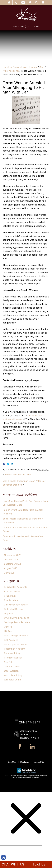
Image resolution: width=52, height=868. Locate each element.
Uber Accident (12, 671)
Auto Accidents (11, 71)
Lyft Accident (11, 640)
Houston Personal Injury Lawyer (20, 67)
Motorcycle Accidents (16, 644)
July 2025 (9, 573)
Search (36, 2)
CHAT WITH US (13, 864)
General (8, 627)
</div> (21, 856)
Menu (43, 2)
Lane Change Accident (16, 636)
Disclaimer (25, 762)
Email (23, 2)
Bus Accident (11, 600)
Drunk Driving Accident (16, 618)
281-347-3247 (34, 27)
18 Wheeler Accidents (15, 587)
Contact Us (39, 762)
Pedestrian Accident (14, 649)
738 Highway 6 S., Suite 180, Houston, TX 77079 (29, 734)
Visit (30, 2)
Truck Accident (12, 666)
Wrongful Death (12, 680)
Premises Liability (13, 658)
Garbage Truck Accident (17, 622)
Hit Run (8, 631)
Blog (42, 67)
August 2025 (11, 568)
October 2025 (11, 560)
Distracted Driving (13, 609)
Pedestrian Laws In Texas (18, 474)
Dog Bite (8, 614)
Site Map (12, 762)
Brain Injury (10, 596)
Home (9, 2)
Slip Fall (8, 662)
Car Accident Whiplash (16, 605)
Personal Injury (12, 653)
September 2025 (13, 564)
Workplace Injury (13, 675)
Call (16, 2)
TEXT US (39, 864)
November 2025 (13, 555)
